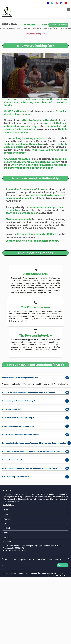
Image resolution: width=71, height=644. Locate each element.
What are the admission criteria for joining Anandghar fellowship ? (35, 393)
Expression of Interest (58, 25)
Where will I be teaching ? (35, 460)
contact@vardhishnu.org (17, 551)
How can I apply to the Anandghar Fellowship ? (35, 378)
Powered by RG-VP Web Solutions (52, 573)
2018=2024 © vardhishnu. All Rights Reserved (21, 573)
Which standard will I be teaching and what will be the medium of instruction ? (35, 452)
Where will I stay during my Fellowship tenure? (35, 435)
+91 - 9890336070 (18, 548)
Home (6, 510)
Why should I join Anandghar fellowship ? (35, 401)
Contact (6, 537)
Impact (6, 524)
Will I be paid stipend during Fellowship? (35, 426)
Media (6, 533)
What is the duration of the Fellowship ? (35, 418)
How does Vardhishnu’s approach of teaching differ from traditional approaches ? (35, 443)
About (6, 514)
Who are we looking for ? (35, 409)
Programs (7, 519)
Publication (7, 528)
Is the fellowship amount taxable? (35, 477)
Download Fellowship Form (35, 34)
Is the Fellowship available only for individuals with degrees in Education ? (35, 468)
